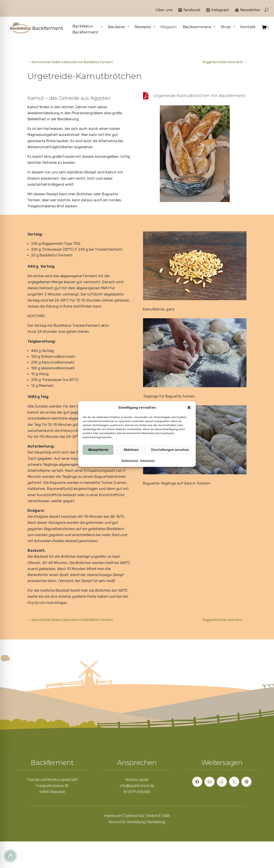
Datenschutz (130, 460)
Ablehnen (131, 450)
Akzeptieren (98, 450)
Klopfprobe (37, 603)
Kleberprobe (70, 431)
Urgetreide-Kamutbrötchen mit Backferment (199, 96)
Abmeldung (156, 822)
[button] (189, 408)
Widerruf (154, 816)
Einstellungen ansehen (170, 450)
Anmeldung (136, 822)
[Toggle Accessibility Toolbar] (10, 856)
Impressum (147, 460)
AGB (166, 816)
